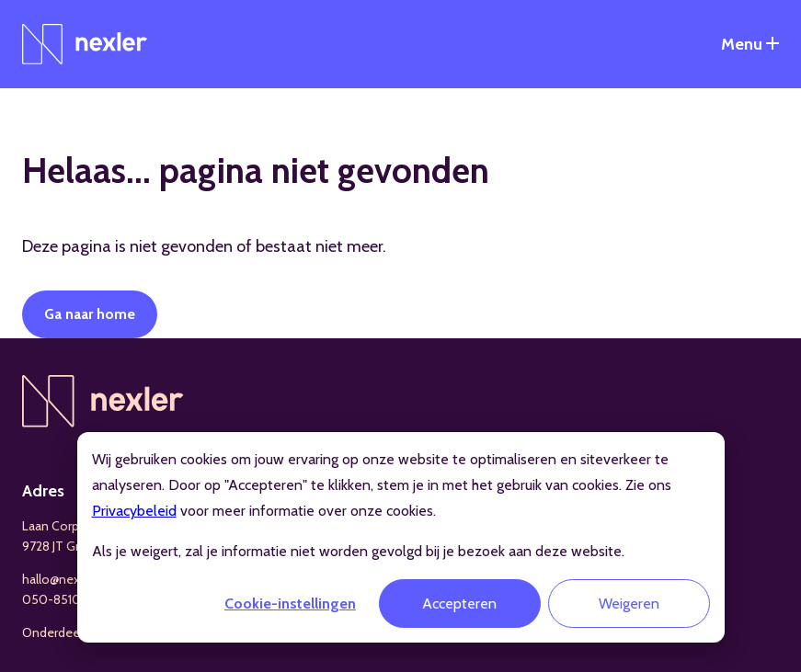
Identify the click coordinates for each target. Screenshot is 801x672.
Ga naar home (90, 314)
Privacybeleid (134, 511)
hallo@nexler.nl (64, 579)
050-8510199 (61, 599)
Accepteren (459, 604)
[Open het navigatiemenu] (750, 44)
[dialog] (401, 537)
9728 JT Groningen (74, 546)
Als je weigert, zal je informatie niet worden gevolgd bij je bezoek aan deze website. (358, 551)
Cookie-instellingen (290, 604)
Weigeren (629, 604)
